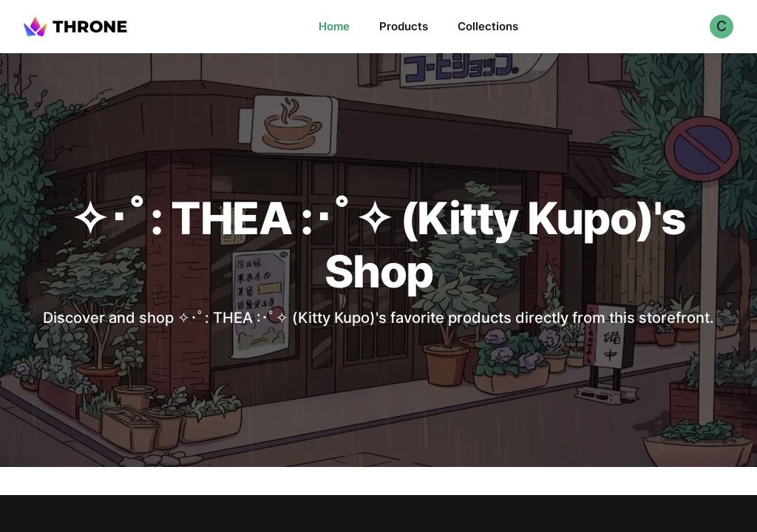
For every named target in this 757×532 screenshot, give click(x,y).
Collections (488, 26)
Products (404, 26)
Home (334, 26)
